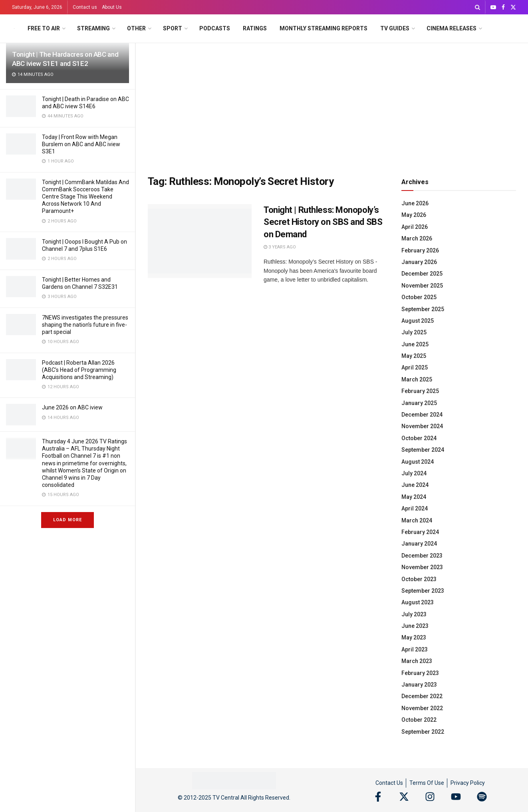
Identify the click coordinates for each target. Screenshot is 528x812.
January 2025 (419, 403)
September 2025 (423, 309)
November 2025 (422, 286)
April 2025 (415, 367)
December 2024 (422, 415)
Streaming (93, 28)
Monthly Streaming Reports (324, 28)
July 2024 (414, 473)
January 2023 (419, 685)
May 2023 (414, 637)
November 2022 (422, 708)
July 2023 (414, 614)
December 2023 (422, 556)
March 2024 (417, 520)
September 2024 (423, 450)
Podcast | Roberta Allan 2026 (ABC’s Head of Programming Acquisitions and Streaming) (79, 370)
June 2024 (415, 485)
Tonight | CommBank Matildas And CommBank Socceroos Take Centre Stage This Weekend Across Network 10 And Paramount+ (85, 197)
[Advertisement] (332, 103)
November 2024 (422, 426)
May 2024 (414, 497)
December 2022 (422, 696)
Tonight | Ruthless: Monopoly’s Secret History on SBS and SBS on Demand (323, 222)
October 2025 (419, 297)
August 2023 (418, 602)
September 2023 (423, 591)
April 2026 (415, 227)
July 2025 (414, 332)
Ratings (255, 28)
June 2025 (415, 344)
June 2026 (415, 203)
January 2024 (419, 544)
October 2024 (419, 438)
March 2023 (417, 661)
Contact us (85, 7)
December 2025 (422, 274)
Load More (67, 520)
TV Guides (395, 28)
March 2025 (417, 379)
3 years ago (280, 247)
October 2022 (419, 720)
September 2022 (423, 732)
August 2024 (418, 462)
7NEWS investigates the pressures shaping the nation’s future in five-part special (85, 325)
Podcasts (215, 28)
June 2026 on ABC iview (72, 407)
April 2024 (415, 508)
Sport (173, 28)
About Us (112, 7)
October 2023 (419, 579)
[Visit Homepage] (14, 29)
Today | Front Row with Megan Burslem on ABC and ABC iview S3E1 (81, 144)
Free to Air (44, 28)
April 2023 (415, 649)
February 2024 (420, 532)
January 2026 (419, 262)
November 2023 (422, 567)
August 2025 (418, 321)
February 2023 (420, 673)
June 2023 (415, 626)
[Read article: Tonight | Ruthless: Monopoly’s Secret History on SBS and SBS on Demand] (200, 241)
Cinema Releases (452, 28)
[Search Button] (477, 7)
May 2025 (414, 356)
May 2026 (414, 215)
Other (136, 28)
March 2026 (417, 238)
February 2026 (420, 250)
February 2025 (420, 391)
